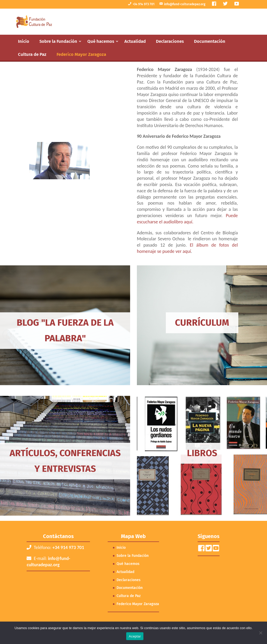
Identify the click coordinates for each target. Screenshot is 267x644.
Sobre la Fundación (58, 41)
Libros (202, 453)
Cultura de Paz (32, 54)
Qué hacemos (101, 41)
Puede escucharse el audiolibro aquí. (187, 219)
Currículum (202, 323)
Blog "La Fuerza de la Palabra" (65, 330)
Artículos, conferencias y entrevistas (65, 461)
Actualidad (135, 41)
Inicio (24, 41)
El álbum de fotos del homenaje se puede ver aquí (187, 248)
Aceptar (135, 636)
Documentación (210, 41)
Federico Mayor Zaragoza (81, 54)
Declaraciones (170, 41)
